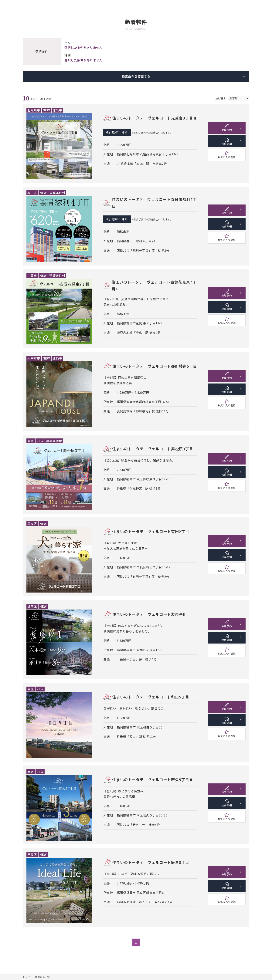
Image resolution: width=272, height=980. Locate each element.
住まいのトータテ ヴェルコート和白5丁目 (151, 697)
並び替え (221, 98)
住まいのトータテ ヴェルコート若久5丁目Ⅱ (153, 780)
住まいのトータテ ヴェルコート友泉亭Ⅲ (150, 614)
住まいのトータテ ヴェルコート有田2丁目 (151, 531)
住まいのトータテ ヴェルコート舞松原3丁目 (153, 449)
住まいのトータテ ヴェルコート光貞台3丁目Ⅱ (155, 118)
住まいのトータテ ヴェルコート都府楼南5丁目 (155, 366)
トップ (26, 977)
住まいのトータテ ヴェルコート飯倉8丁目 (151, 862)
